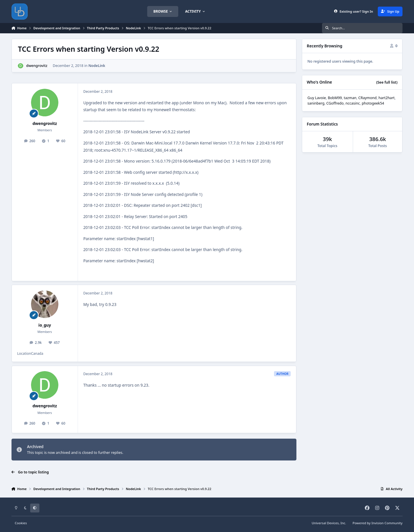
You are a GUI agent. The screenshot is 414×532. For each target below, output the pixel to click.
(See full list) (387, 82)
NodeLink (97, 66)
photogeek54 (373, 103)
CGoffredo (335, 103)
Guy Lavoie (317, 98)
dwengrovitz (37, 66)
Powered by (377, 523)
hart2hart (387, 98)
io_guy (45, 325)
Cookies (21, 523)
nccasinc (353, 103)
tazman (350, 98)
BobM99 (335, 98)
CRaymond (367, 98)
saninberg (316, 103)
